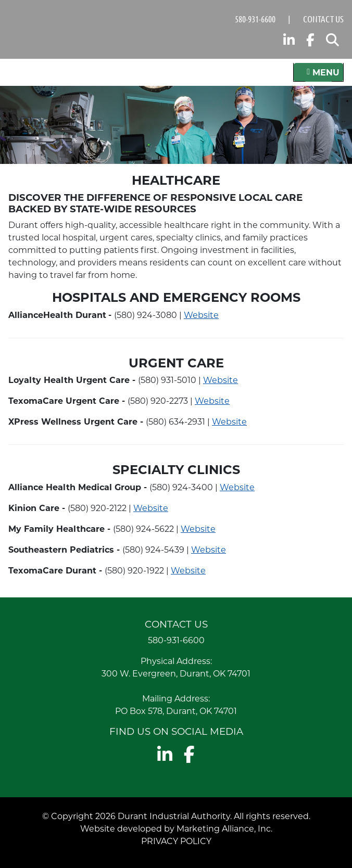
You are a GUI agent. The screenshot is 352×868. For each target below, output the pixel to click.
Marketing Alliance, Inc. (224, 828)
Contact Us (323, 19)
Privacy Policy (176, 841)
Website (201, 315)
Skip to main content (0, 9)
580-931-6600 (255, 19)
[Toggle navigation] (318, 72)
